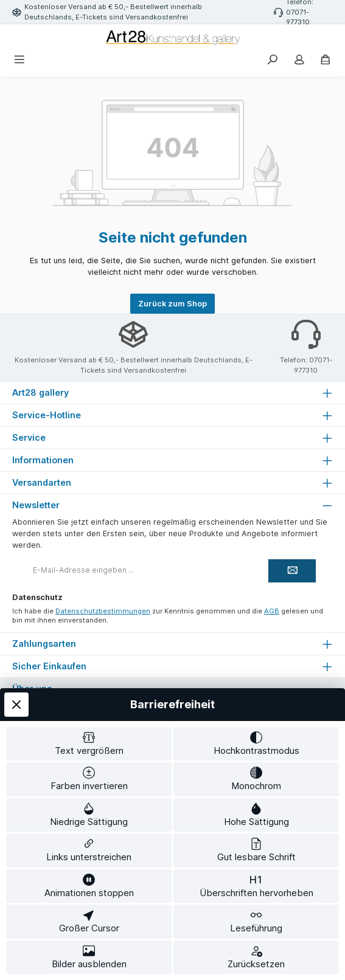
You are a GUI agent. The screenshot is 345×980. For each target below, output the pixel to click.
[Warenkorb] (326, 60)
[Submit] (292, 571)
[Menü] (19, 60)
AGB (272, 611)
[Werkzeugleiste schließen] (16, 705)
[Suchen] (273, 60)
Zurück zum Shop (172, 304)
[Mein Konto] (299, 60)
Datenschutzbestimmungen (103, 611)
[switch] (89, 744)
